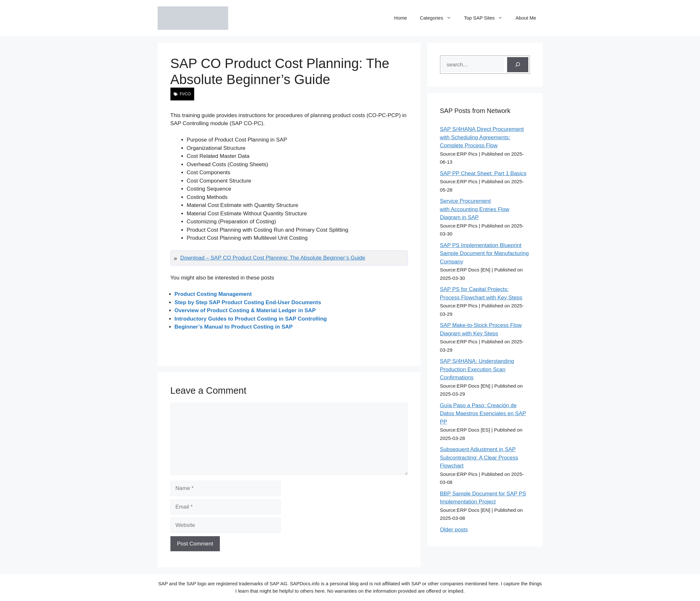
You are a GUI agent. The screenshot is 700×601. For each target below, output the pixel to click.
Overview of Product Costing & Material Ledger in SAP (245, 310)
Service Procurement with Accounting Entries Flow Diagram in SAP (475, 209)
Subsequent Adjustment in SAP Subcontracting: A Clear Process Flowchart (479, 458)
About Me (526, 18)
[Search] (518, 65)
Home (401, 18)
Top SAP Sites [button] (487, 18)
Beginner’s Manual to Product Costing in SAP (234, 327)
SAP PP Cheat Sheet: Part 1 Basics (483, 173)
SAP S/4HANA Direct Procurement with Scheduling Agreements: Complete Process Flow (482, 137)
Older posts (454, 530)
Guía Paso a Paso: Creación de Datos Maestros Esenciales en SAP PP (483, 414)
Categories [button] (439, 18)
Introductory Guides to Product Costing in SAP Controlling (251, 319)
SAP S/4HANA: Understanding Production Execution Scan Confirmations (477, 369)
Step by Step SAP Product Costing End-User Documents (248, 302)
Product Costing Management (213, 294)
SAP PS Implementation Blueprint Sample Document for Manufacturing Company (484, 253)
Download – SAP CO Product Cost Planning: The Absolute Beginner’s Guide (273, 258)
